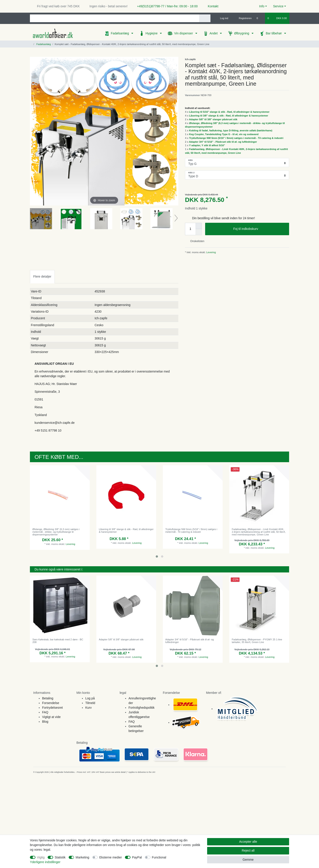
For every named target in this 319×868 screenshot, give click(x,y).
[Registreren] (243, 18)
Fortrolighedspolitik (142, 708)
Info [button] (262, 6)
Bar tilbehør (274, 33)
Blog (45, 722)
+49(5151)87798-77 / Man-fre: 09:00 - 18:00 (166, 6)
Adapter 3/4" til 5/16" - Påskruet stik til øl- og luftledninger (223, 142)
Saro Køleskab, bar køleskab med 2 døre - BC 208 (58, 641)
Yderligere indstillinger (45, 862)
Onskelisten (195, 241)
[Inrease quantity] (199, 226)
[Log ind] (222, 18)
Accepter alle (248, 842)
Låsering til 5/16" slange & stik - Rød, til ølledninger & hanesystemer (229, 112)
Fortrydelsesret (52, 708)
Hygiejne (152, 33)
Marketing (82, 857)
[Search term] (115, 18)
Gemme (248, 860)
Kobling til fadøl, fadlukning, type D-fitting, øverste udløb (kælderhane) (231, 130)
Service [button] (278, 6)
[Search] (205, 18)
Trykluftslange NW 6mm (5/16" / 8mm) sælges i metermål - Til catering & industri (236, 138)
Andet (214, 33)
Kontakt (211, 6)
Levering (211, 252)
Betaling (48, 698)
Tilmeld (90, 703)
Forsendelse (51, 703)
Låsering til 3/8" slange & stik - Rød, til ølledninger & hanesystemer (229, 116)
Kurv (89, 708)
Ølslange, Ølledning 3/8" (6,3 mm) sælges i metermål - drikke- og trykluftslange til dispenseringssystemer (56, 532)
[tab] (42, 277)
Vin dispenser (184, 33)
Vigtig (41, 857)
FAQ (45, 712)
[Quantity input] (190, 229)
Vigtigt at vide (51, 717)
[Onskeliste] (260, 18)
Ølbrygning (242, 33)
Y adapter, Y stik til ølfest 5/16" (207, 145)
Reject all (248, 850)
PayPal (137, 857)
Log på (90, 698)
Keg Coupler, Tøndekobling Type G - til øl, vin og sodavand (224, 134)
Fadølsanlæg (120, 33)
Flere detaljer (42, 276)
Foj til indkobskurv (260, 229)
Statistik (60, 857)
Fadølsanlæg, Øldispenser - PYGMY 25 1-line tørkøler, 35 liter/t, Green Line (257, 641)
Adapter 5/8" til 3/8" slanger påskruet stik (213, 119)
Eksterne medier (111, 857)
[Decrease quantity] (199, 232)
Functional (159, 857)
